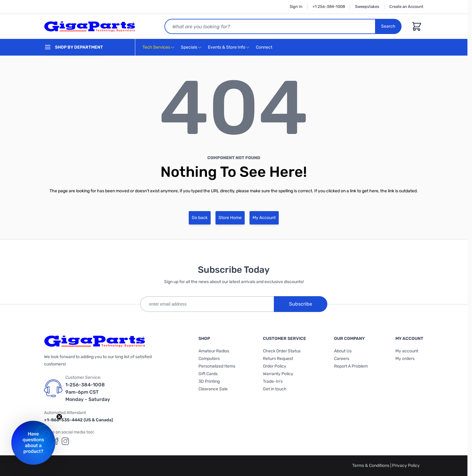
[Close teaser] (59, 417)
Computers (209, 359)
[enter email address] (207, 304)
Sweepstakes (367, 7)
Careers (342, 359)
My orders (405, 359)
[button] (33, 443)
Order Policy (275, 366)
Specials (189, 47)
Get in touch (275, 389)
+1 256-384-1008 (329, 7)
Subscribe (301, 304)
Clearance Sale (213, 389)
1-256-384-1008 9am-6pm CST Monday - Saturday (88, 392)
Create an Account (406, 7)
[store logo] (90, 26)
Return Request (278, 359)
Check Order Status (282, 351)
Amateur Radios (214, 351)
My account (407, 351)
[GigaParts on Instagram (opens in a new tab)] (65, 441)
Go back (200, 218)
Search (388, 26)
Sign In (296, 7)
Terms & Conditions (371, 466)
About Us (343, 351)
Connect (265, 48)
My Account (264, 218)
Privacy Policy (406, 466)
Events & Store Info (227, 47)
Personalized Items (217, 366)
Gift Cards (208, 374)
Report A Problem (351, 366)
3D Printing (209, 381)
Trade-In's (273, 381)
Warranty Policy (278, 374)
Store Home (230, 218)
